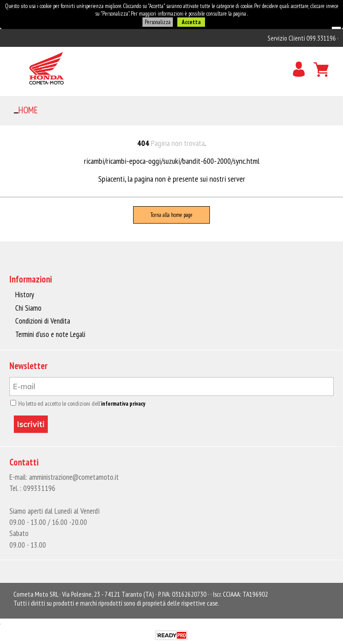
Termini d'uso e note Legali (50, 334)
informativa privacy (123, 403)
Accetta (191, 22)
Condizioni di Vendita (43, 321)
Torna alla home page (171, 215)
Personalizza (158, 22)
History (25, 295)
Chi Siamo (28, 308)
